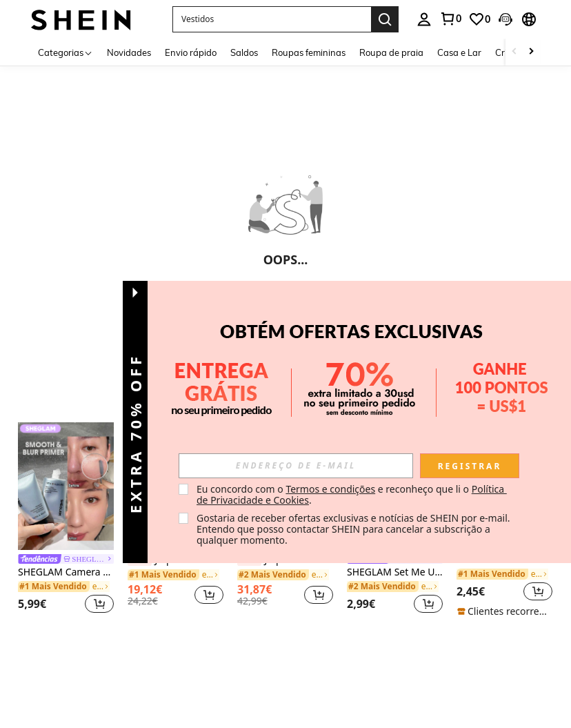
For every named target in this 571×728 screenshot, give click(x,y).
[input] (296, 466)
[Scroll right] (531, 52)
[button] (272, 19)
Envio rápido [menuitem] (191, 52)
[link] (450, 19)
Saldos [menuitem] (244, 52)
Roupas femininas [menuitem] (309, 52)
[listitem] (66, 520)
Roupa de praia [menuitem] (391, 52)
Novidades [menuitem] (129, 52)
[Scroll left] (514, 52)
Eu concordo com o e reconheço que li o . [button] (352, 494)
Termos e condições (330, 489)
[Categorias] (66, 52)
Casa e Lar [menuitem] (459, 52)
